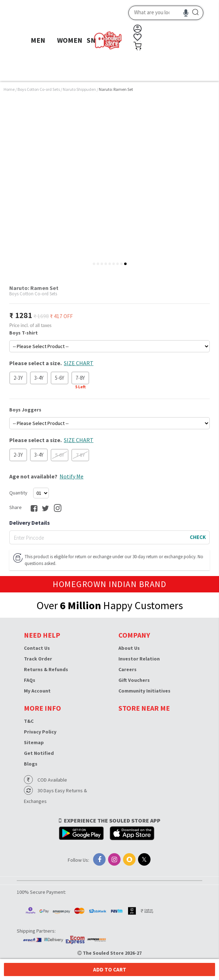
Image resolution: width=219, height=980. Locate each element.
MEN (38, 40)
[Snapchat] (129, 859)
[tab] (94, 264)
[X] (144, 859)
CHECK (198, 537)
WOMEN (70, 40)
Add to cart (110, 969)
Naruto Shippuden (80, 89)
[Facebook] (99, 859)
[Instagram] (114, 859)
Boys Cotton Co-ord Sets (39, 89)
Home (9, 89)
